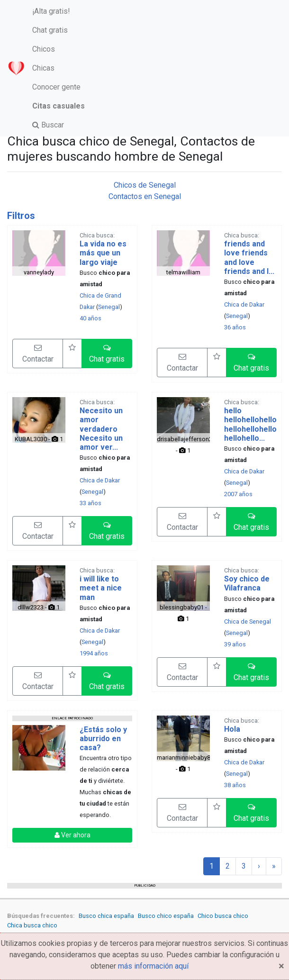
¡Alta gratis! (51, 11)
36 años (235, 327)
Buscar (48, 125)
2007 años (238, 494)
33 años (90, 503)
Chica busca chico (32, 925)
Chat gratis (50, 30)
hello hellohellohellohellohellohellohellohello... (250, 424)
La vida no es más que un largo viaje (103, 253)
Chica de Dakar (244, 304)
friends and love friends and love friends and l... (249, 258)
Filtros (21, 216)
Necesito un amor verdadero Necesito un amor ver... (101, 429)
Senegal (109, 307)
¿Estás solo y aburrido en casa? (103, 739)
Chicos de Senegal (145, 185)
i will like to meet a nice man (101, 588)
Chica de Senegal (248, 622)
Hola (232, 729)
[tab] (144, 216)
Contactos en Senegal (145, 196)
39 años (235, 644)
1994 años (94, 653)
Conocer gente (56, 87)
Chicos (44, 49)
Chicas (43, 68)
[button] (107, 354)
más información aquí (153, 966)
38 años (235, 785)
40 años (90, 318)
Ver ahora (72, 835)
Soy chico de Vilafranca (247, 583)
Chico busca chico (223, 916)
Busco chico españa (166, 916)
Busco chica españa (106, 916)
